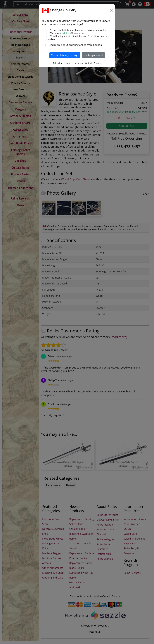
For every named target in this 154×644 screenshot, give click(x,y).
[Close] (111, 11)
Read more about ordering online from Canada (75, 45)
